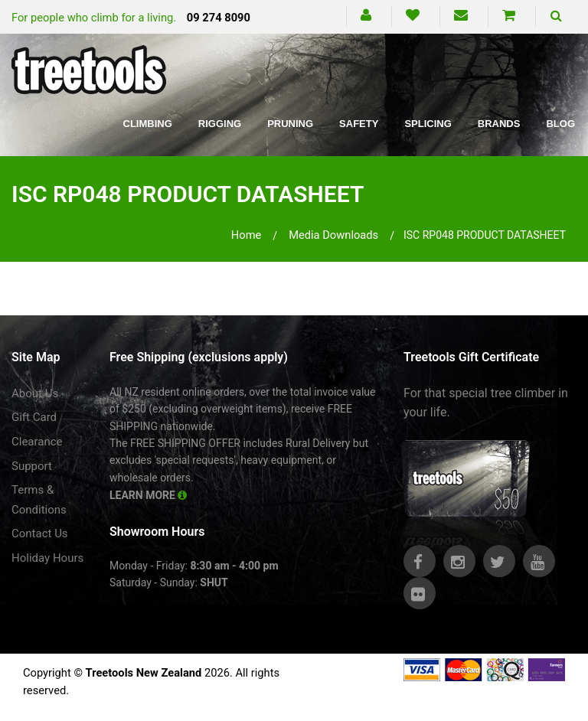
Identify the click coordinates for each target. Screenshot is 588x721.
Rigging (220, 124)
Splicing (428, 124)
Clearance (37, 442)
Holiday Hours (47, 558)
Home (247, 235)
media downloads (333, 235)
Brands (499, 124)
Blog (560, 124)
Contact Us (40, 533)
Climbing (148, 124)
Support (32, 466)
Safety (359, 124)
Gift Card (34, 417)
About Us (35, 393)
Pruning (290, 124)
